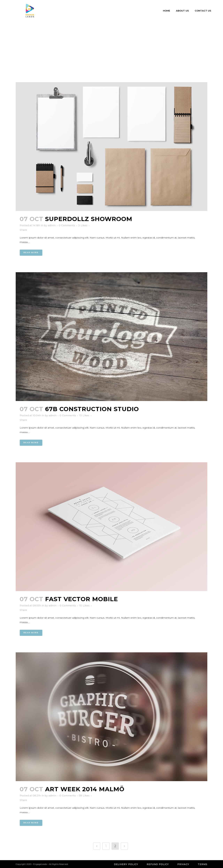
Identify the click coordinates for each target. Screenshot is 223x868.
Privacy (183, 864)
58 (84, 796)
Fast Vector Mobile (82, 599)
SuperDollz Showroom (89, 219)
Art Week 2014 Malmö (85, 789)
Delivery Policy (126, 864)
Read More (31, 253)
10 (84, 606)
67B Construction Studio (92, 409)
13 (84, 415)
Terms (203, 864)
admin (52, 225)
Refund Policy (158, 864)
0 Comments (67, 225)
